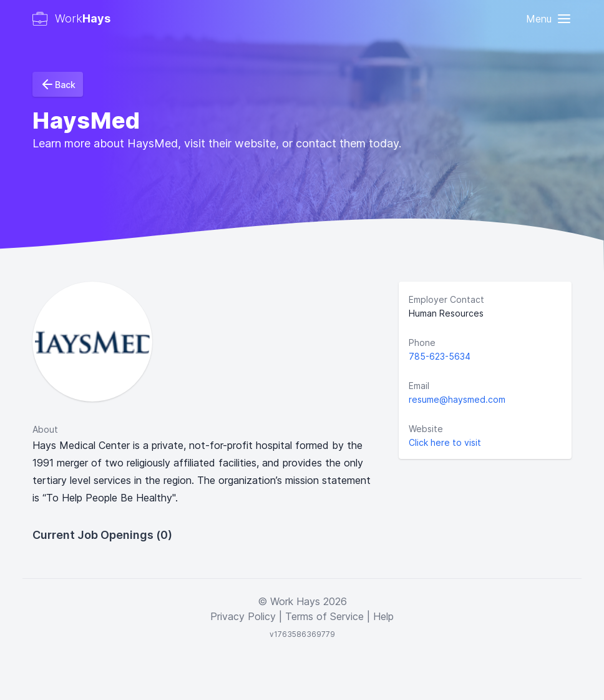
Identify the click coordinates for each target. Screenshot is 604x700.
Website (426, 429)
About (45, 429)
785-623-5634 (440, 356)
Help (383, 616)
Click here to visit (445, 442)
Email (419, 386)
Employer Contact (446, 299)
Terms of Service (324, 616)
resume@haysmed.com (457, 399)
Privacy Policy (243, 616)
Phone (422, 343)
